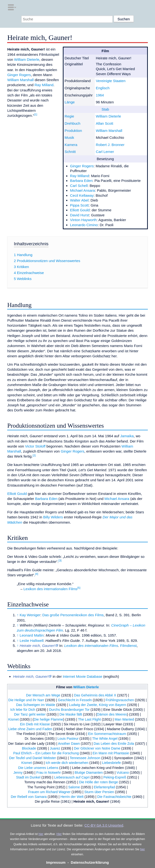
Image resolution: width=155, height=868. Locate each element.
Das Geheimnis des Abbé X (95, 695)
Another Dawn (69, 744)
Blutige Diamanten (89, 773)
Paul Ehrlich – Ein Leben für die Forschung (46, 753)
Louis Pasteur (68, 739)
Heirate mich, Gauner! (91, 801)
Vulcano (123, 773)
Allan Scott (104, 123)
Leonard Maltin (32, 635)
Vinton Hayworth (83, 220)
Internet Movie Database (83, 676)
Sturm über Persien (99, 792)
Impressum (56, 862)
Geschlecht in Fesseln (75, 700)
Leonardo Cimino (84, 225)
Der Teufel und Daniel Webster (32, 758)
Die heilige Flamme (48, 719)
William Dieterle (108, 116)
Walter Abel (79, 200)
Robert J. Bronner (110, 145)
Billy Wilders (53, 517)
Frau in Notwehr (49, 773)
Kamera (71, 145)
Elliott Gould (80, 210)
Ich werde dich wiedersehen (67, 763)
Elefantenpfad (104, 787)
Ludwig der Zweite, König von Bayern (98, 705)
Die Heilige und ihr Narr (26, 700)
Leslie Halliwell (32, 641)
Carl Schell (79, 186)
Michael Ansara (82, 190)
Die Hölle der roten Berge (99, 782)
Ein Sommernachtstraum (107, 734)
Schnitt (70, 152)
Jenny (18, 773)
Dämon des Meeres (112, 714)
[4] (37, 574)
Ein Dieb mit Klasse (35, 724)
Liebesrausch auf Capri (72, 777)
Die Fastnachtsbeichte (114, 797)
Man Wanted (124, 719)
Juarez (55, 748)
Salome (74, 787)
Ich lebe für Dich (23, 710)
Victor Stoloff (35, 446)
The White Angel (105, 739)
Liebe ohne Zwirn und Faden (30, 729)
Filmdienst (128, 646)
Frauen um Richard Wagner (49, 792)
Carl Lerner (105, 152)
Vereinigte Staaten (111, 81)
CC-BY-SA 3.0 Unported (104, 825)
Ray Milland (79, 176)
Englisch (103, 88)
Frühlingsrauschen (120, 700)
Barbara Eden (81, 181)
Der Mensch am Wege (43, 695)
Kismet (13, 719)
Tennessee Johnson (85, 758)
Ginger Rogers (82, 166)
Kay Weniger (30, 615)
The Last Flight (90, 719)
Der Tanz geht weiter (30, 714)
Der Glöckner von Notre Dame (97, 748)
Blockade (29, 748)
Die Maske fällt (71, 714)
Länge (70, 102)
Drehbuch (73, 123)
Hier (59, 834)
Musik (69, 137)
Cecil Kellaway (82, 195)
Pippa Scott (79, 205)
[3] (60, 560)
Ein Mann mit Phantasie (111, 753)
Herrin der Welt (72, 797)
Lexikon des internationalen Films (50, 589)
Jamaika (127, 436)
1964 (100, 95)
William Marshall (109, 131)
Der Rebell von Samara (29, 797)
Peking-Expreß (115, 777)
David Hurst (79, 215)
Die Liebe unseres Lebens (38, 768)
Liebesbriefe (111, 763)
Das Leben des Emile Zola (114, 744)
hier (41, 834)
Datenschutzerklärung (90, 862)
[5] (79, 588)
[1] (36, 114)
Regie (69, 116)
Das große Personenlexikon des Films (73, 615)
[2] (34, 455)
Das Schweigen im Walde (36, 705)
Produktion (73, 131)
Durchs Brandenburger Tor (69, 710)
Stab (105, 109)
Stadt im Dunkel (28, 777)
